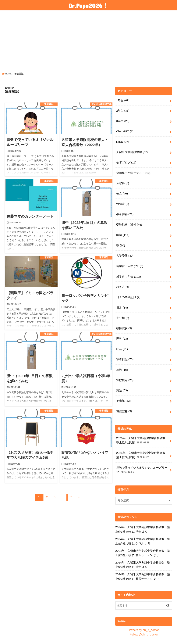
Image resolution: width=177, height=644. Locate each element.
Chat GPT (125, 130)
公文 (122, 190)
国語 (123, 230)
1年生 (123, 100)
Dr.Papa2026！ (88, 6)
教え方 (123, 280)
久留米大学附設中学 (132, 150)
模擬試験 (124, 320)
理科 (122, 330)
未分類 (123, 310)
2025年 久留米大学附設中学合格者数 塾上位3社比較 (142, 430)
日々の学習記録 (128, 290)
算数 (123, 360)
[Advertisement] (88, 40)
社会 (122, 340)
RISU (122, 140)
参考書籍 (125, 210)
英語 (122, 381)
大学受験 (125, 250)
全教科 (123, 180)
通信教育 (124, 401)
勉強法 (123, 200)
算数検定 (125, 370)
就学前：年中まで (130, 260)
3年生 (123, 120)
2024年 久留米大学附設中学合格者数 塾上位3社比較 (142, 444)
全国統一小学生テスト (133, 170)
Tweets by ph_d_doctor (144, 616)
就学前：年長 (128, 270)
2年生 (123, 110)
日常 (122, 300)
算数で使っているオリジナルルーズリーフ (142, 458)
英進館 (123, 391)
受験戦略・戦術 (129, 220)
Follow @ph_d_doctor (144, 620)
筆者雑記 (125, 350)
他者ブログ (126, 160)
